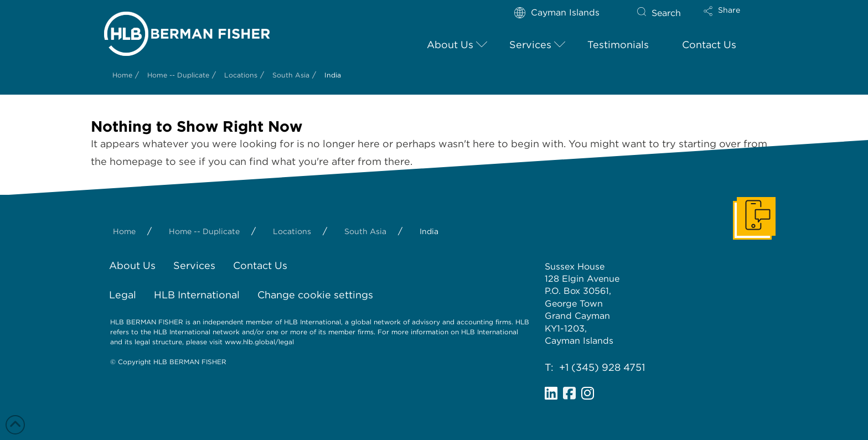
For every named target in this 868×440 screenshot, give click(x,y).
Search (666, 13)
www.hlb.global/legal (259, 342)
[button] (731, 18)
